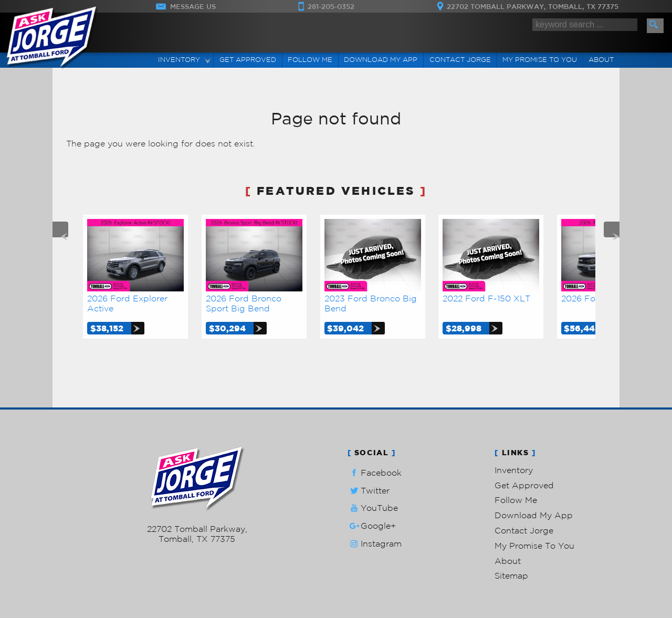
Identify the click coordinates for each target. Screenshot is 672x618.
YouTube (373, 508)
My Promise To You (534, 546)
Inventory (514, 470)
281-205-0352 (197, 519)
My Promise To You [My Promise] (540, 60)
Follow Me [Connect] (310, 60)
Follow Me (516, 500)
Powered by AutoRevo (228, 555)
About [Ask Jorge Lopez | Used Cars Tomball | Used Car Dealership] (601, 60)
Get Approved (524, 485)
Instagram (375, 544)
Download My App (381, 60)
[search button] (655, 26)
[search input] (585, 25)
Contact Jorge (524, 530)
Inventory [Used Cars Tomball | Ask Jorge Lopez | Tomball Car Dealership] (179, 60)
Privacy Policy (281, 555)
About (508, 561)
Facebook (375, 473)
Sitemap (511, 575)
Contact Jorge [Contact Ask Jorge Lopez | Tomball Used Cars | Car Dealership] (460, 60)
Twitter (369, 491)
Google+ (372, 526)
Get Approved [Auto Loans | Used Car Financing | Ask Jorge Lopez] (248, 60)
